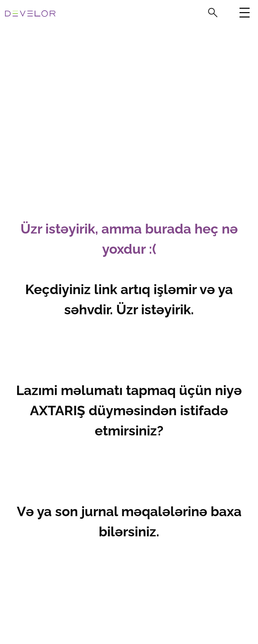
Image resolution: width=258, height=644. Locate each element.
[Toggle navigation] (244, 14)
